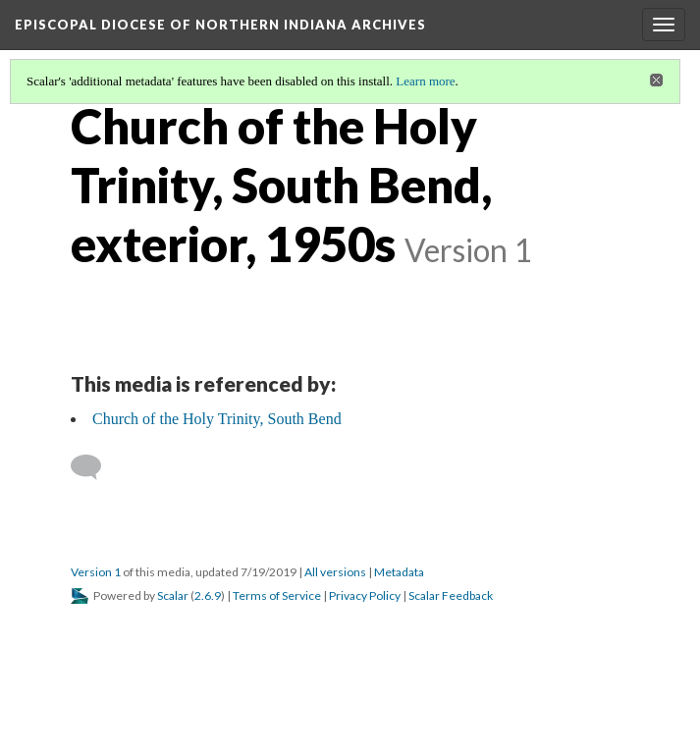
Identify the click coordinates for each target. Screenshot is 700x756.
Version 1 (96, 572)
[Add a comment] (95, 467)
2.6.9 (208, 595)
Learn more (425, 81)
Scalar (173, 595)
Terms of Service (277, 595)
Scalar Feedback (451, 595)
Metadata (399, 572)
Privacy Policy (365, 595)
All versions (335, 572)
